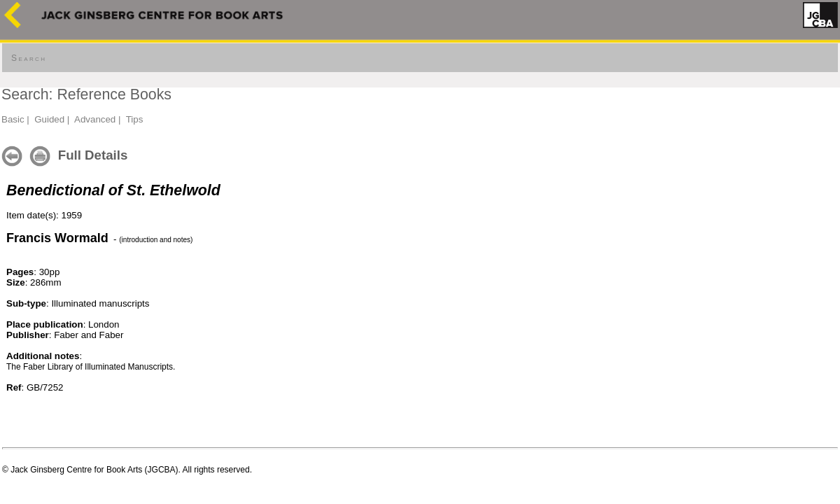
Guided (49, 119)
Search (29, 58)
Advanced (95, 119)
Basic (13, 119)
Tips (135, 119)
